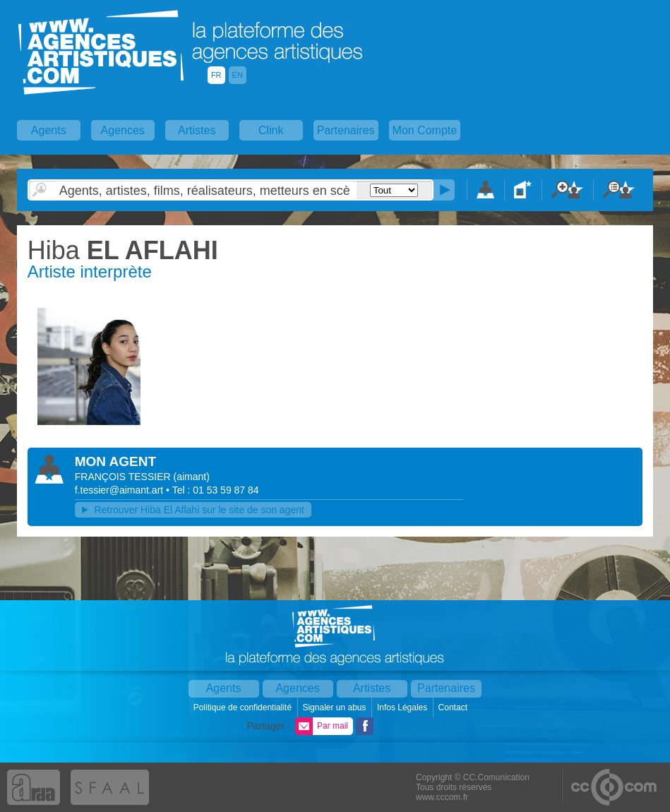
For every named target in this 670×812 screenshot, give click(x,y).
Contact (454, 707)
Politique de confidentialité (244, 707)
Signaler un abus (335, 707)
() (192, 477)
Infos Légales (403, 707)
